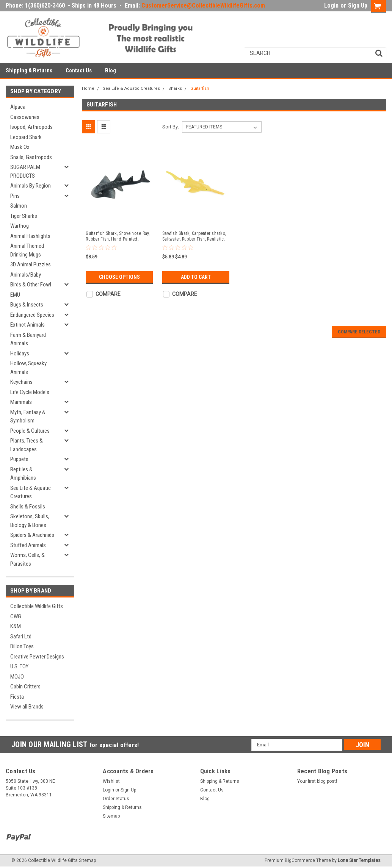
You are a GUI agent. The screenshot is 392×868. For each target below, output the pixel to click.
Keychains (21, 382)
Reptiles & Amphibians (23, 474)
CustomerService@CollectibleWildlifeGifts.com (203, 5)
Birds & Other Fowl (31, 285)
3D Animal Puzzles (31, 264)
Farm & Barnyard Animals (28, 339)
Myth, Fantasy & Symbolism (28, 417)
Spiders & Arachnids (32, 535)
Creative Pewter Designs (37, 657)
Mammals (21, 402)
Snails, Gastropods (31, 157)
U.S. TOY (19, 666)
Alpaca (18, 107)
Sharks (175, 88)
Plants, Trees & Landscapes (27, 445)
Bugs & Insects (27, 305)
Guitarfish (200, 88)
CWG (16, 616)
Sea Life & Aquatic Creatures (31, 492)
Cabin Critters (25, 687)
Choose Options (119, 277)
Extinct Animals (27, 325)
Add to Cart (196, 277)
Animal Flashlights (30, 236)
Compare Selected (359, 332)
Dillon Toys (22, 646)
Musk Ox (20, 147)
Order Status (116, 799)
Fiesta (17, 697)
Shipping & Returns (29, 70)
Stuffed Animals (28, 545)
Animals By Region (31, 186)
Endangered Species (32, 315)
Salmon (19, 206)
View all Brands (27, 707)
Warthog (20, 226)
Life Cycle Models (30, 392)
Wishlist (111, 781)
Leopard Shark (26, 137)
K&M (16, 626)
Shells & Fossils (28, 507)
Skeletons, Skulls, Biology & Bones (30, 521)
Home (88, 88)
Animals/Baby (26, 275)
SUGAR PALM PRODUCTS (25, 171)
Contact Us (79, 70)
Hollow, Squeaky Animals (28, 368)
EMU (15, 295)
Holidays (20, 353)
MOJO (17, 677)
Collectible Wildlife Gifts (37, 606)
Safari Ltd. (21, 637)
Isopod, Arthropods (31, 127)
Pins (15, 196)
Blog (111, 70)
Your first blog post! (317, 781)
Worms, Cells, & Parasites (27, 559)
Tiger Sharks (24, 216)
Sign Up (358, 5)
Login (331, 5)
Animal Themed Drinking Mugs (27, 250)
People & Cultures (30, 431)
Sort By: (171, 127)
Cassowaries (25, 117)
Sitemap (111, 816)
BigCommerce (300, 860)
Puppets (19, 459)
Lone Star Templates (359, 860)
